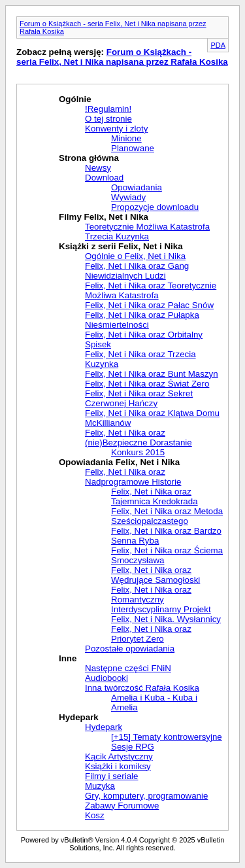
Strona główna (89, 158)
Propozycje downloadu (155, 207)
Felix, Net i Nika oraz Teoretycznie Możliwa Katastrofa (151, 290)
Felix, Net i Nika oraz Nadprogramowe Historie (133, 477)
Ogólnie (75, 99)
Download (104, 178)
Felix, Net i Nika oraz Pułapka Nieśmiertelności (142, 320)
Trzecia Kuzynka (117, 236)
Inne (68, 658)
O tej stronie (108, 119)
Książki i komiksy (118, 766)
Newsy (98, 168)
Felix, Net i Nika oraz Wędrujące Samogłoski (155, 575)
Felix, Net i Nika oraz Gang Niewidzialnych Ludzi (137, 271)
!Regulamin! (108, 109)
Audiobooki (106, 678)
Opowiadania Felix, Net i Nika (119, 462)
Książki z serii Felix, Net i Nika (121, 246)
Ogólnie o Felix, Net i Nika (135, 256)
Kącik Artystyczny (119, 756)
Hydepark (79, 717)
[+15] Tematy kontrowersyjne (167, 737)
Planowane (133, 148)
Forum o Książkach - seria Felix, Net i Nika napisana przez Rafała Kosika (122, 57)
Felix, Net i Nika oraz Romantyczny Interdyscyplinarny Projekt (161, 599)
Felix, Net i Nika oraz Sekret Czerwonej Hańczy (139, 398)
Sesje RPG (133, 747)
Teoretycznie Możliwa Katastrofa (147, 227)
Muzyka (100, 786)
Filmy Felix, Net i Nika (104, 217)
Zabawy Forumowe (122, 806)
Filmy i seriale (111, 776)
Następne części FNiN (128, 668)
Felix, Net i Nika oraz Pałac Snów (149, 305)
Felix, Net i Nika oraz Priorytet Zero (151, 634)
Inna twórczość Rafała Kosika (142, 688)
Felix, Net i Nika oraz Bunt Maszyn (152, 374)
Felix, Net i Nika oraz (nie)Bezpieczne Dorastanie (139, 438)
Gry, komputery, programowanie (146, 796)
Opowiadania (137, 187)
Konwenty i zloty (116, 129)
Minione (126, 138)
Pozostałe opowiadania (130, 649)
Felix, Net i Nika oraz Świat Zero (147, 384)
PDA (218, 45)
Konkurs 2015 (138, 452)
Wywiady (128, 197)
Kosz (95, 815)
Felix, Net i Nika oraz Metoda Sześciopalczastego (167, 516)
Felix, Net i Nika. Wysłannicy (166, 619)
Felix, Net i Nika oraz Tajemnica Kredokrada (155, 496)
